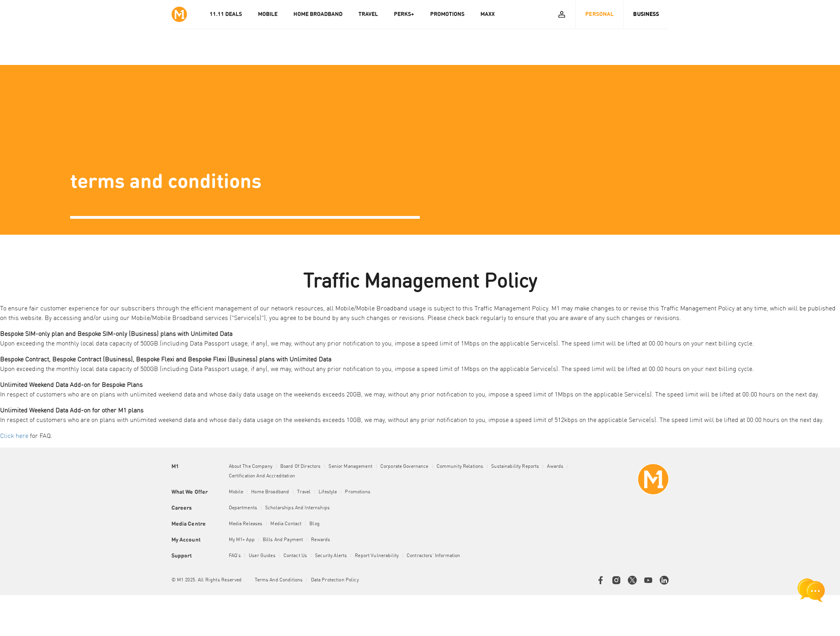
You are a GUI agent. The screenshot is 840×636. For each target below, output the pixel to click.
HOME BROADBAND (318, 14)
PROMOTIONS (447, 14)
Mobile (236, 492)
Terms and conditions (279, 580)
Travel (304, 492)
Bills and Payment (283, 540)
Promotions (357, 492)
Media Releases (246, 524)
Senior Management (350, 467)
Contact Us (295, 556)
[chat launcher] (811, 590)
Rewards (321, 540)
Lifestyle (328, 492)
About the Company (251, 467)
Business (646, 14)
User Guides (262, 556)
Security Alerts (331, 556)
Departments (243, 508)
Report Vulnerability (377, 556)
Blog (315, 524)
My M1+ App (242, 540)
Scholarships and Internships (297, 508)
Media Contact (286, 524)
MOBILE (268, 14)
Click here (14, 436)
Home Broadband (270, 492)
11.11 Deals (226, 14)
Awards (555, 467)
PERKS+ (404, 14)
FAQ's (235, 556)
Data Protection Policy (335, 580)
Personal (599, 14)
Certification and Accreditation (262, 476)
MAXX (488, 14)
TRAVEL (368, 14)
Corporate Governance (404, 467)
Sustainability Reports (515, 467)
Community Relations (460, 467)
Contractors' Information (433, 556)
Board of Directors (301, 467)
